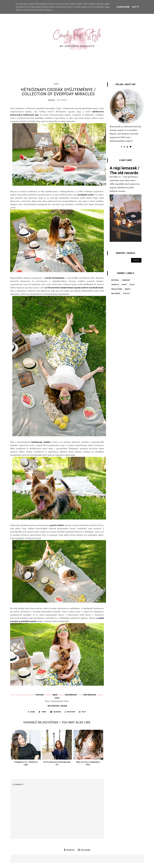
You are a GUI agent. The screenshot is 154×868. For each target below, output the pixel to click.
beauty (128, 289)
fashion (126, 294)
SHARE (31, 712)
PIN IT (83, 712)
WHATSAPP (70, 712)
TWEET (43, 712)
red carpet (116, 294)
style (132, 285)
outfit (56, 84)
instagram (84, 850)
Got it (135, 7)
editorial (115, 280)
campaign (126, 280)
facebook (69, 850)
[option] (26, 749)
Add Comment (62, 100)
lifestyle (115, 285)
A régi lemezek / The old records (125, 170)
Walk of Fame (117, 289)
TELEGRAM (56, 712)
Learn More (123, 7)
